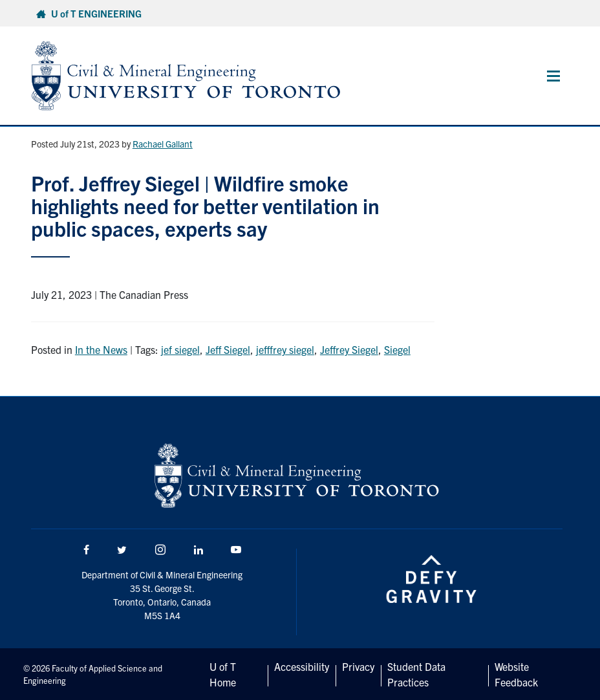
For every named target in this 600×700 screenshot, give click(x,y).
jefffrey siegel (285, 349)
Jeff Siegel (228, 349)
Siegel (397, 349)
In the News (101, 349)
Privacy (358, 666)
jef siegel (180, 349)
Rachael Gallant (163, 144)
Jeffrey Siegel (349, 349)
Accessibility (302, 666)
